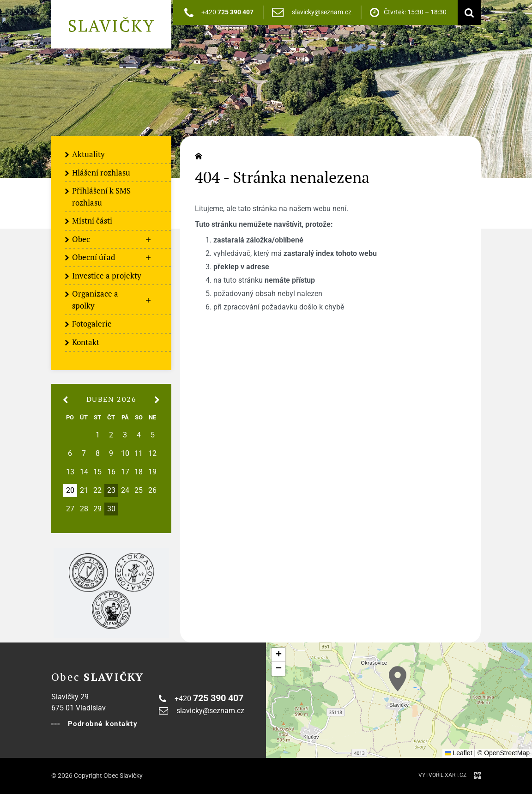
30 (111, 509)
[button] (398, 679)
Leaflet (459, 753)
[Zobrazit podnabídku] (148, 240)
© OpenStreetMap (504, 753)
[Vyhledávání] (467, 12)
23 (111, 491)
